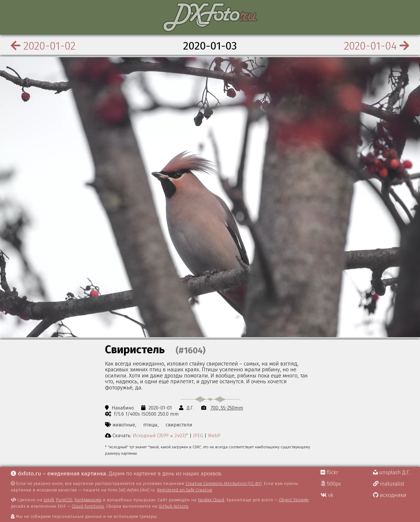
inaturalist (389, 484)
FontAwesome (88, 500)
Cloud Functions (88, 506)
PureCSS (64, 500)
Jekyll (49, 500)
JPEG (198, 435)
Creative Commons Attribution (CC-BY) (224, 484)
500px (331, 484)
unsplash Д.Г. (392, 472)
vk (327, 495)
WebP (214, 435)
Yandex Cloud (211, 500)
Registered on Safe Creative (185, 490)
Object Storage (294, 500)
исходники (390, 495)
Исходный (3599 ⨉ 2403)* (160, 435)
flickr (329, 472)
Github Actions (174, 506)
